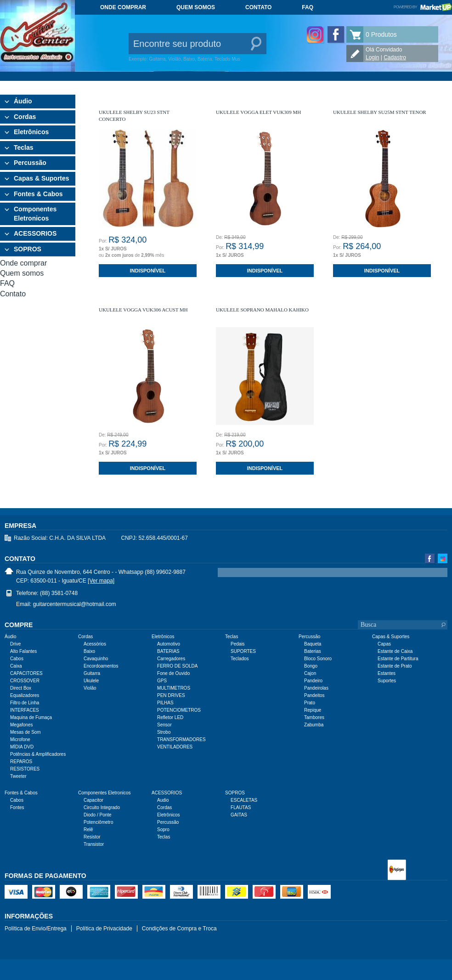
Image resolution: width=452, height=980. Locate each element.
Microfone (20, 739)
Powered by (423, 7)
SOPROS (28, 249)
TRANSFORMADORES (181, 739)
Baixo (89, 651)
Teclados (240, 659)
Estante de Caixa (395, 651)
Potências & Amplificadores (38, 754)
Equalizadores (25, 695)
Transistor (94, 844)
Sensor (164, 725)
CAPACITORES (26, 673)
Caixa (16, 666)
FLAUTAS (241, 807)
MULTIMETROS (174, 688)
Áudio (23, 101)
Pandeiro (313, 681)
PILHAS (165, 703)
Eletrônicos (31, 132)
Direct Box (21, 688)
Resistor (92, 837)
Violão (90, 688)
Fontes (17, 807)
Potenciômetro (98, 822)
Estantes (387, 673)
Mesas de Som (25, 732)
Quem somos (196, 7)
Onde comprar (123, 7)
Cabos (17, 659)
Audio (163, 800)
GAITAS (239, 815)
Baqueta (313, 644)
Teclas (24, 147)
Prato (310, 703)
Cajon (310, 673)
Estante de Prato (395, 666)
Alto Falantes (23, 651)
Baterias (313, 651)
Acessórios (95, 644)
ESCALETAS (244, 800)
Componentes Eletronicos (35, 214)
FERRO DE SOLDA (177, 666)
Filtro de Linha (25, 703)
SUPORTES (243, 651)
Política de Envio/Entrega (36, 929)
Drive (15, 644)
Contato (258, 7)
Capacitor (93, 800)
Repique (313, 710)
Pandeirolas (316, 688)
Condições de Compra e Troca (179, 929)
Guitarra (92, 673)
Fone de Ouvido (173, 673)
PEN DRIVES (171, 695)
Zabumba (314, 725)
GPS (162, 681)
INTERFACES (25, 710)
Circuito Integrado (102, 807)
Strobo (164, 732)
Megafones (21, 725)
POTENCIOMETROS (179, 710)
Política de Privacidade (104, 929)
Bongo (311, 666)
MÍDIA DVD (22, 747)
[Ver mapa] (101, 581)
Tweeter (18, 776)
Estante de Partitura (398, 659)
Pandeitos (314, 695)
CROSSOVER (25, 681)
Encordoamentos (101, 666)
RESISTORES (25, 769)
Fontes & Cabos (38, 194)
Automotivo (169, 644)
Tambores (314, 717)
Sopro (163, 830)
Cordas (25, 117)
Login (372, 57)
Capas (384, 644)
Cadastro (395, 57)
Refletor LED (170, 717)
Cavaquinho (96, 659)
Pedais (238, 644)
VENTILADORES (175, 747)
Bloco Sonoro (318, 659)
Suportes (387, 681)
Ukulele (91, 681)
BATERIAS (168, 651)
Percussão (30, 163)
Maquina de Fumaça (31, 717)
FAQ (308, 7)
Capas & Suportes (42, 178)
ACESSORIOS (35, 233)
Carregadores (171, 659)
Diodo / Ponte (98, 815)
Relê (88, 830)
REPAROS (21, 762)
